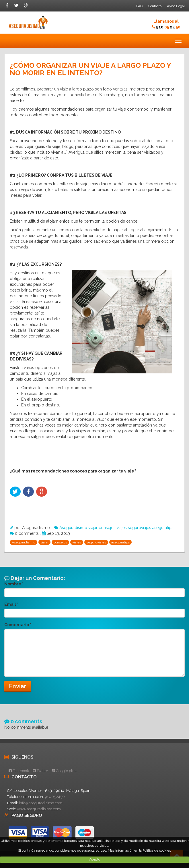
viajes (122, 528)
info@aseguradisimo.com (41, 803)
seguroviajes (140, 528)
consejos (107, 528)
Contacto (155, 6)
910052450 (55, 797)
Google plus (64, 771)
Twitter (40, 771)
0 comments (27, 533)
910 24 (168, 27)
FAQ (139, 6)
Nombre (14, 584)
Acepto (95, 859)
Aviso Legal (176, 6)
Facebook (19, 771)
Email (11, 604)
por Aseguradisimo (32, 528)
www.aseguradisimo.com (39, 809)
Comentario (18, 625)
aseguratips (163, 528)
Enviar (18, 686)
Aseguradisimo (73, 528)
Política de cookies (157, 850)
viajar (93, 528)
